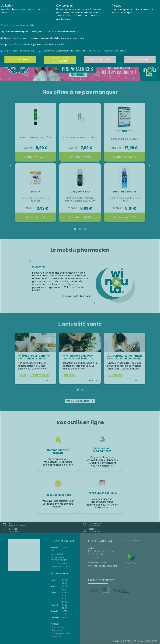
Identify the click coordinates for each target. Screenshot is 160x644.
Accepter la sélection (60, 60)
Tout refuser (100, 60)
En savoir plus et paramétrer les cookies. (18, 25)
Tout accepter (20, 60)
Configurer (140, 60)
